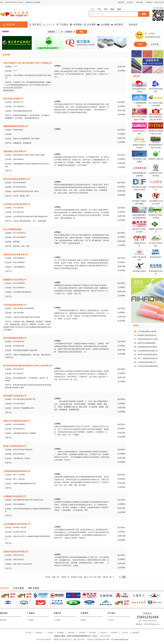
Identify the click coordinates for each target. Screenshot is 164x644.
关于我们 (111, 620)
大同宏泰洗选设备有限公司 (15, 305)
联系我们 (93, 633)
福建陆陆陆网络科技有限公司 (16, 126)
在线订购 (121, 67)
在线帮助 (114, 633)
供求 (106, 9)
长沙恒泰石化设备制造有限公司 (17, 204)
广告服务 (30, 620)
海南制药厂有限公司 (156, 159)
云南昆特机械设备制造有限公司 (17, 471)
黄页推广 (130, 2)
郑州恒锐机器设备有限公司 (15, 338)
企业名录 (125, 633)
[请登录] (29, 2)
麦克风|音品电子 (156, 257)
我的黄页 (121, 2)
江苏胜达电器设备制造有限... (148, 366)
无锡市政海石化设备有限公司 (16, 254)
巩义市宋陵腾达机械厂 (13, 229)
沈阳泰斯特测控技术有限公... (148, 347)
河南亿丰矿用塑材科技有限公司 (17, 421)
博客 (112, 9)
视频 (119, 9)
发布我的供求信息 (154, 37)
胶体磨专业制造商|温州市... (148, 335)
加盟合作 (103, 633)
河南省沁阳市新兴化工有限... (148, 339)
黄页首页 (37, 25)
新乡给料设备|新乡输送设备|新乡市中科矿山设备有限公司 (28, 366)
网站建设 (61, 633)
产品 (99, 9)
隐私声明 (71, 633)
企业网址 (121, 106)
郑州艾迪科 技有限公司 (13, 99)
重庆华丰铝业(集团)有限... (147, 343)
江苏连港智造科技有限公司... (148, 351)
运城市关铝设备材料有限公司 (16, 552)
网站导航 (140, 2)
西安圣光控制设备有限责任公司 (17, 179)
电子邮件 (121, 102)
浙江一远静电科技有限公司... (148, 358)
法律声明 (82, 633)
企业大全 (50, 25)
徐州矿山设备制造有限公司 (15, 446)
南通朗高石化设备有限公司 (15, 280)
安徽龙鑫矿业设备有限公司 (15, 151)
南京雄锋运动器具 (139, 271)
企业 (92, 9)
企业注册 (155, 44)
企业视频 (105, 25)
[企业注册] (36, 2)
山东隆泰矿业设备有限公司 (15, 496)
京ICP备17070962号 (43, 639)
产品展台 (64, 25)
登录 (140, 44)
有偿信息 (133, 25)
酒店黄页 (119, 25)
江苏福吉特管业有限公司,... (148, 362)
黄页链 (83, 620)
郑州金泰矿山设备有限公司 (15, 396)
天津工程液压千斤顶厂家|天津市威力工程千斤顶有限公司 (28, 63)
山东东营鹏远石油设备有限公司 (17, 524)
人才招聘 (57, 620)
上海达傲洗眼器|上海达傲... (148, 331)
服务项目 (3, 620)
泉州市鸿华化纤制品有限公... (148, 355)
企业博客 (91, 25)
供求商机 (78, 25)
